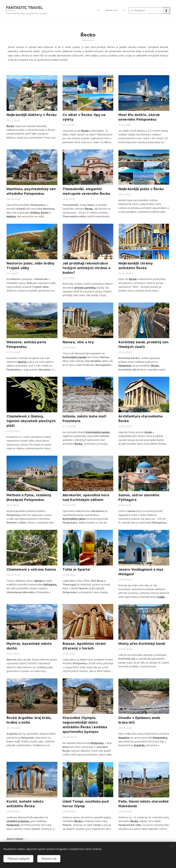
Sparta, (22, 362)
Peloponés (125, 366)
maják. (161, 597)
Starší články (15, 839)
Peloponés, (97, 743)
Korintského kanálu (98, 432)
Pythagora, (50, 585)
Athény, (35, 213)
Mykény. (11, 216)
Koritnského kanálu (75, 357)
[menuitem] (114, 10)
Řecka (85, 131)
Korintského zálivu (74, 519)
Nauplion (124, 738)
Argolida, (140, 745)
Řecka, (79, 444)
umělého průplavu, (18, 821)
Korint (45, 213)
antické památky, (85, 288)
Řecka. (89, 209)
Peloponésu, (160, 738)
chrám (148, 432)
